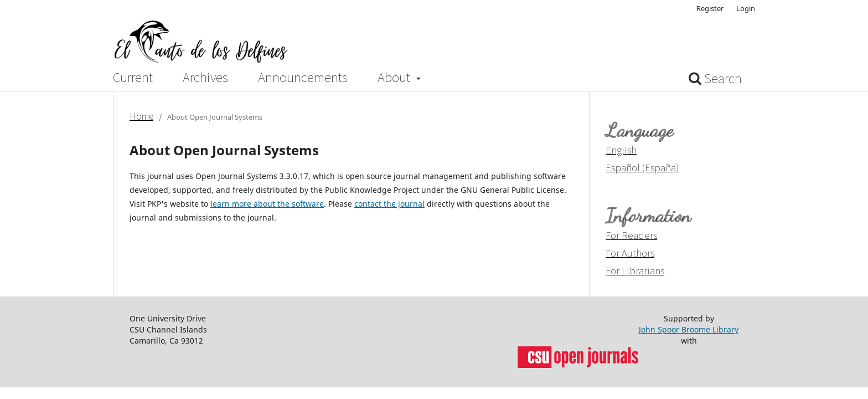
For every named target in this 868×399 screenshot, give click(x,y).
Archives (205, 78)
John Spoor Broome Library (689, 329)
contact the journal (389, 204)
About (395, 78)
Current (133, 78)
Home (141, 116)
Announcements (303, 78)
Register (710, 8)
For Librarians (635, 270)
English (621, 150)
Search (715, 78)
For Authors (630, 253)
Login (746, 8)
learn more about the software (267, 204)
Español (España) (642, 167)
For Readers (631, 235)
